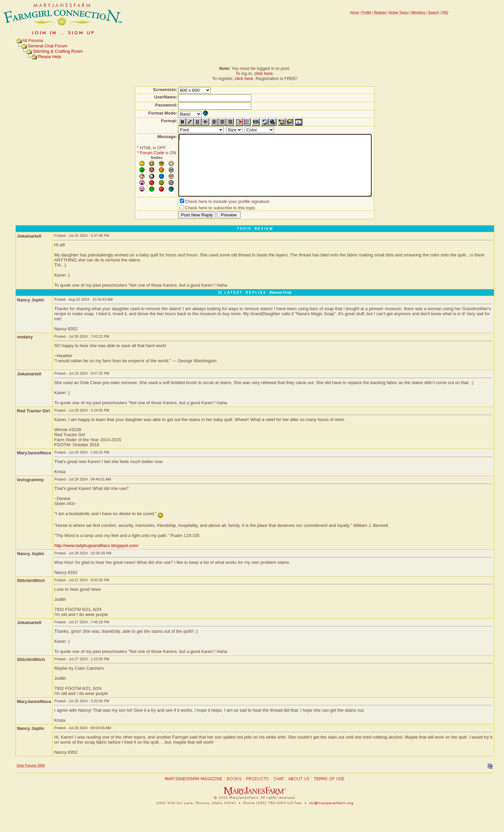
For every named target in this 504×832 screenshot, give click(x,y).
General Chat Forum (48, 46)
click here (264, 73)
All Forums (33, 40)
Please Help (49, 57)
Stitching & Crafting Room (58, 51)
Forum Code (140, 153)
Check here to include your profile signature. (216, 214)
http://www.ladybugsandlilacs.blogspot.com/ (96, 558)
